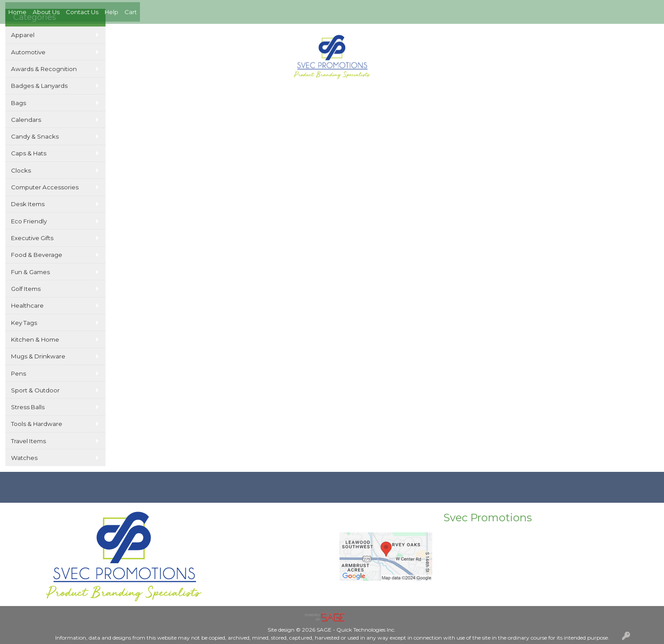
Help (111, 12)
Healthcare (27, 305)
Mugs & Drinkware (38, 356)
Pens (19, 373)
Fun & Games (30, 272)
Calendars (26, 120)
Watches (24, 458)
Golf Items (26, 289)
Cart (131, 12)
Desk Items (28, 204)
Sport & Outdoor (35, 390)
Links (364, 96)
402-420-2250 (534, 36)
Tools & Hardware (37, 424)
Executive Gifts (32, 238)
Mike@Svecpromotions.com (609, 36)
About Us (46, 12)
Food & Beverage (37, 255)
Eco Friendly (29, 221)
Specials (335, 96)
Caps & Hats (29, 153)
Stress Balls (28, 407)
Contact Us (82, 12)
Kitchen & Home (35, 339)
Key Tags (24, 323)
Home (17, 12)
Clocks (21, 170)
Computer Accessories (45, 187)
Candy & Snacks (35, 136)
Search (303, 96)
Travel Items (28, 441)
